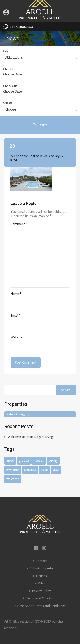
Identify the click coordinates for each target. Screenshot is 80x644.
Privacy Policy (41, 591)
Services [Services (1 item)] (30, 470)
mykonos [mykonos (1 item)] (13, 470)
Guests (8, 103)
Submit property (41, 568)
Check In (9, 69)
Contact (41, 561)
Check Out (10, 86)
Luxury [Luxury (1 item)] (53, 461)
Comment (19, 224)
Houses (41, 576)
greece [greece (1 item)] (24, 461)
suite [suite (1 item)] (44, 470)
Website (17, 337)
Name (16, 294)
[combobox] (40, 59)
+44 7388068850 (21, 27)
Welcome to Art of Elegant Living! (31, 437)
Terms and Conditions (41, 598)
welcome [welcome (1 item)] (13, 479)
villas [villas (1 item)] (56, 470)
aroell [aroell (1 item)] (10, 461)
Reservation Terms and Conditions (41, 606)
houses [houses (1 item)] (39, 461)
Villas (41, 583)
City (6, 51)
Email (15, 316)
